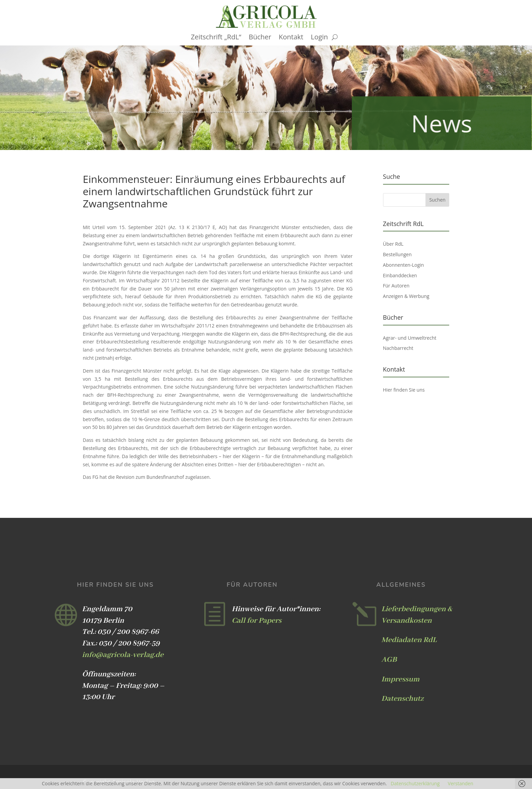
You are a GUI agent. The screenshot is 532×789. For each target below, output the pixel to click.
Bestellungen (397, 254)
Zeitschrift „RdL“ (216, 38)
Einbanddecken (400, 275)
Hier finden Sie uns (404, 390)
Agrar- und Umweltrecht (410, 338)
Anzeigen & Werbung (406, 296)
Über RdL (393, 244)
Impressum (400, 679)
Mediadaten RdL (409, 640)
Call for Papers (257, 621)
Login (319, 38)
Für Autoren (396, 286)
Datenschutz (402, 699)
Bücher (260, 38)
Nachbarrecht (398, 348)
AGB (389, 660)
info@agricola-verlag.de (123, 655)
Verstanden (461, 783)
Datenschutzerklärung (415, 783)
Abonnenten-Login (404, 265)
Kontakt (291, 38)
